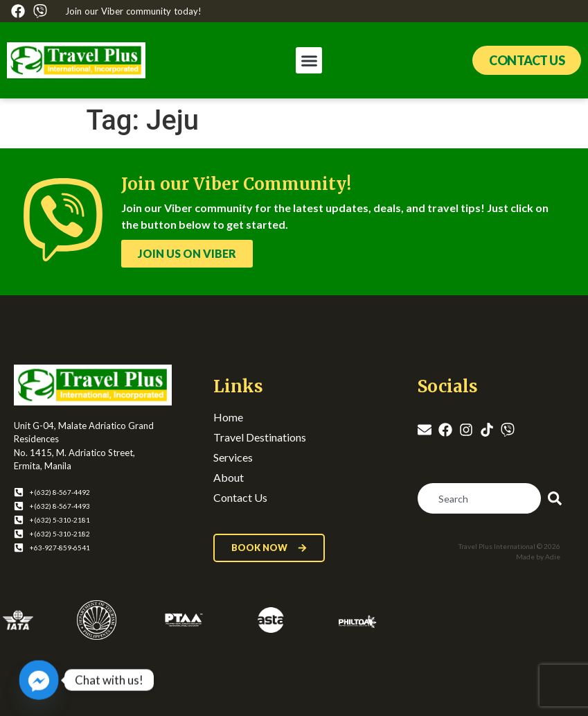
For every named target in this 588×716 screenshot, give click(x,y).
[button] (309, 60)
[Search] (558, 498)
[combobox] (479, 498)
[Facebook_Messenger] (39, 680)
